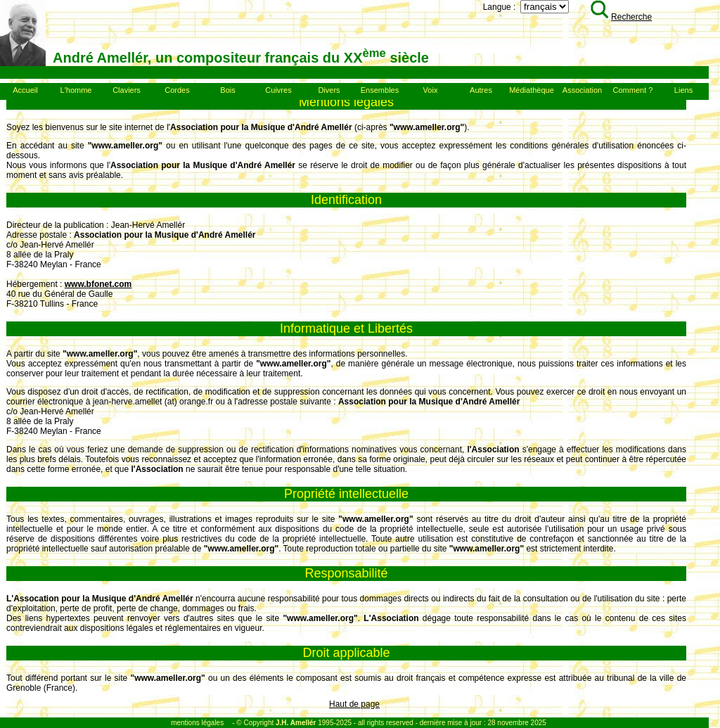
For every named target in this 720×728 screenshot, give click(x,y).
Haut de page (354, 704)
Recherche (621, 17)
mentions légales (197, 723)
